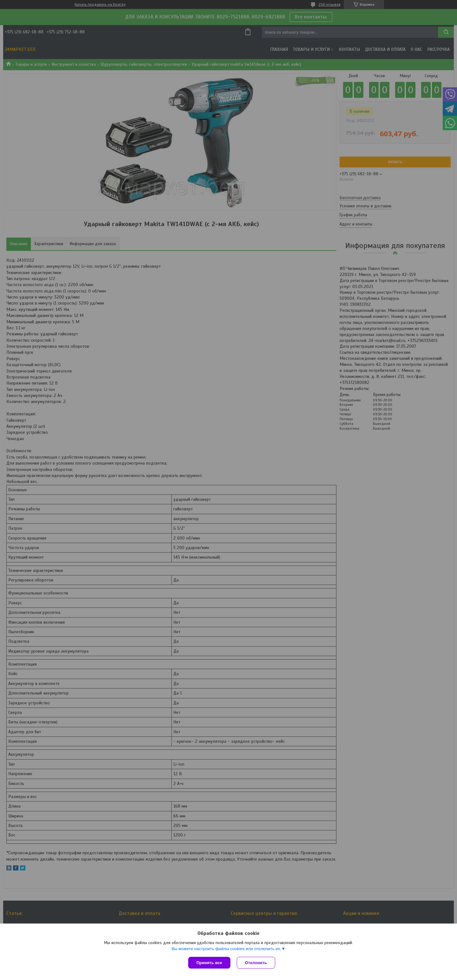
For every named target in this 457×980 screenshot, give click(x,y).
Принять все (209, 963)
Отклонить (256, 963)
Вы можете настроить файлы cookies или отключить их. (226, 949)
